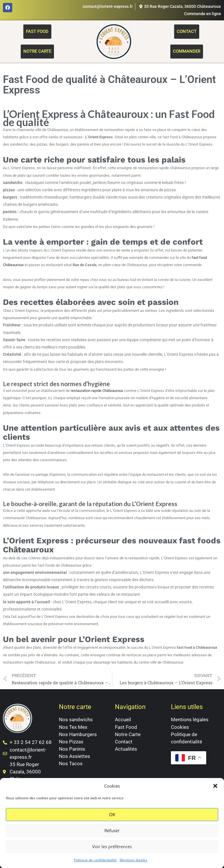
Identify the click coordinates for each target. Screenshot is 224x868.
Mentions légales (133, 860)
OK (112, 814)
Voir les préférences (112, 846)
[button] (215, 786)
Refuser (112, 830)
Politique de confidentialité (95, 860)
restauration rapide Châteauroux (97, 391)
